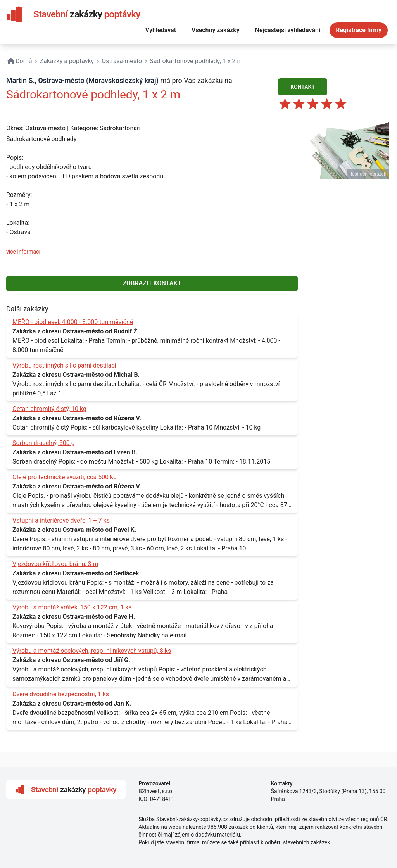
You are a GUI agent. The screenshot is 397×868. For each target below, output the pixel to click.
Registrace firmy (359, 30)
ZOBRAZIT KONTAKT (152, 283)
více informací (23, 252)
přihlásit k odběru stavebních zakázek (285, 842)
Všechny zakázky (216, 30)
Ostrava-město (45, 128)
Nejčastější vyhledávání (288, 30)
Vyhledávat (161, 30)
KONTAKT (303, 87)
